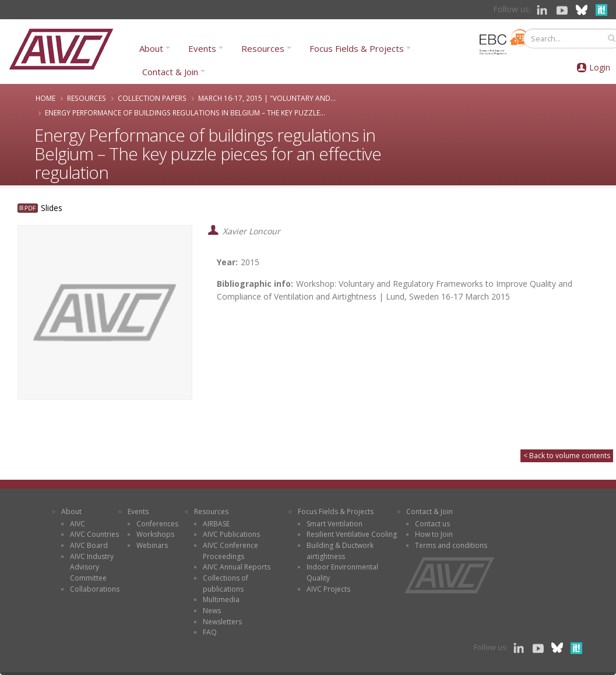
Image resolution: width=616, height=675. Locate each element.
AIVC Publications (231, 534)
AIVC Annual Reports (237, 567)
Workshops (155, 534)
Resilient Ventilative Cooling (352, 534)
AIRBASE (216, 524)
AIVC (78, 524)
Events (202, 48)
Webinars (152, 545)
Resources (263, 48)
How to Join (434, 534)
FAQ (210, 632)
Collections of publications (226, 583)
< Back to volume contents (567, 456)
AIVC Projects (328, 589)
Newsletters (222, 622)
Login (600, 67)
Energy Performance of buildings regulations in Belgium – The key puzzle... (185, 112)
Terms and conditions (451, 545)
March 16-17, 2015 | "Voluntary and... (267, 98)
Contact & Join (170, 72)
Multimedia (221, 600)
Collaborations (95, 589)
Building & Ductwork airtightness (340, 551)
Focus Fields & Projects (357, 48)
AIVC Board (89, 545)
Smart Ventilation (335, 524)
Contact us (432, 524)
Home (45, 98)
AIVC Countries (94, 534)
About (151, 48)
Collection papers (152, 98)
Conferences (157, 524)
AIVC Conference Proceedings (230, 551)
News (212, 611)
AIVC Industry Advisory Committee (92, 567)
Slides (52, 208)
